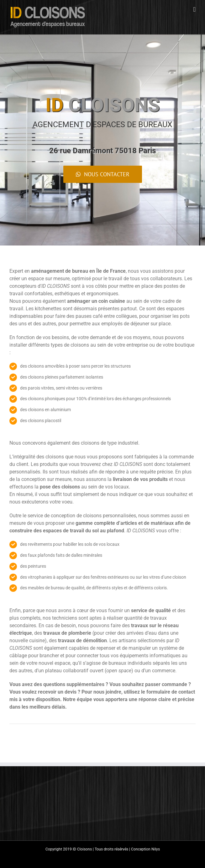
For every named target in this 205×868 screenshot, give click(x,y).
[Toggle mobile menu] (194, 10)
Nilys (156, 849)
